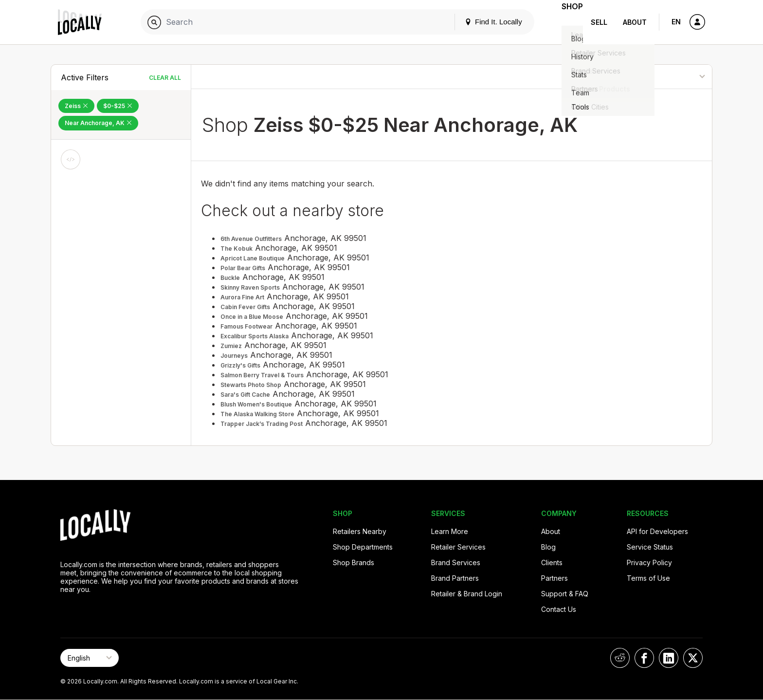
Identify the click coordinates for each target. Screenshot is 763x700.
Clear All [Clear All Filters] (165, 78)
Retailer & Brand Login (467, 594)
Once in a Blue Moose (252, 317)
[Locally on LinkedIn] (669, 658)
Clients (552, 562)
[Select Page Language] (90, 658)
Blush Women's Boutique (256, 404)
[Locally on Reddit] (620, 658)
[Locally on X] (693, 658)
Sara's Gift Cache (245, 395)
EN (676, 22)
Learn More (450, 531)
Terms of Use (648, 578)
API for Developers (657, 531)
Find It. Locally (480, 22)
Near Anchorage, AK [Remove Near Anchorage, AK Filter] (98, 123)
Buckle (230, 278)
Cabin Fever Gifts (245, 307)
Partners (554, 578)
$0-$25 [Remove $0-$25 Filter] (118, 106)
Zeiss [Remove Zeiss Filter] (76, 106)
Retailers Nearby (360, 531)
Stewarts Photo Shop (251, 385)
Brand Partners (455, 578)
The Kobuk (236, 249)
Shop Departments (363, 547)
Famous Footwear (246, 326)
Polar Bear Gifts (243, 268)
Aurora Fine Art (242, 297)
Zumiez (231, 346)
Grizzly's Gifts (240, 365)
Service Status (650, 547)
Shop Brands (354, 562)
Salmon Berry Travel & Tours (262, 375)
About (635, 22)
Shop (565, 22)
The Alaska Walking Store (257, 414)
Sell (599, 22)
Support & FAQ (565, 594)
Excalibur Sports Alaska (254, 336)
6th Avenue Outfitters (251, 239)
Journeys (234, 356)
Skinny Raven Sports (250, 287)
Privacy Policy (649, 562)
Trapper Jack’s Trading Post (262, 424)
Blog (548, 547)
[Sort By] (662, 77)
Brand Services (456, 562)
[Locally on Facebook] (644, 658)
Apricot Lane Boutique (253, 258)
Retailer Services (458, 547)
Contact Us (559, 609)
